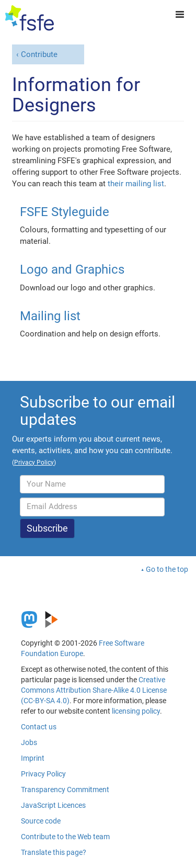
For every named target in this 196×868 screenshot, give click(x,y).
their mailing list (136, 184)
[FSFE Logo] (30, 18)
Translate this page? (54, 852)
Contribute (39, 54)
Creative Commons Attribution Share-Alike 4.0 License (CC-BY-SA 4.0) (94, 690)
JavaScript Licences (53, 805)
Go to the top (167, 569)
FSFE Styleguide (65, 212)
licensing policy (136, 711)
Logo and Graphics (72, 269)
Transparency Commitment (65, 790)
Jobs (29, 742)
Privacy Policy (43, 774)
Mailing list (50, 316)
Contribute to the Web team (65, 837)
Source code (41, 821)
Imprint (33, 758)
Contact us (39, 727)
